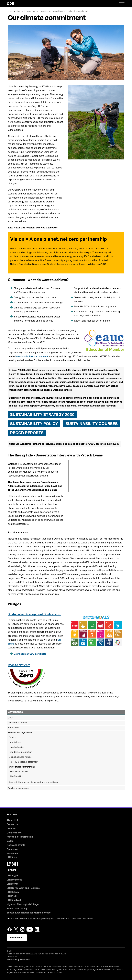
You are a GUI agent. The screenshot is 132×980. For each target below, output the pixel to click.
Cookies (11, 829)
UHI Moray (13, 884)
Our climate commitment (77, 11)
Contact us (13, 824)
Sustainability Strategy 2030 (42, 415)
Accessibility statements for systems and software (34, 782)
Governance (33, 11)
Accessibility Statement (18, 960)
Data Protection (17, 747)
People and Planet (19, 772)
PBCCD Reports (27, 433)
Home (10, 11)
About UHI (20, 11)
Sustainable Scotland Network (32, 357)
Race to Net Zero (19, 665)
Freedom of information (21, 752)
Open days (13, 849)
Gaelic (10, 841)
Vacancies (12, 853)
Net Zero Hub (17, 776)
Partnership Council (17, 723)
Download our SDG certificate (30, 654)
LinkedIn (37, 929)
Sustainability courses (92, 424)
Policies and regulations (52, 11)
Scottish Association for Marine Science (29, 913)
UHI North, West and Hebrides (23, 888)
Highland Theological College (23, 904)
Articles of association (19, 788)
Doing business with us (20, 757)
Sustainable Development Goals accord (35, 614)
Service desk (17, 938)
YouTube (30, 929)
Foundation (13, 728)
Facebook (10, 929)
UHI (8, 919)
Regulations (15, 742)
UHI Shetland (14, 900)
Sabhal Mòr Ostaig (17, 909)
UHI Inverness (14, 880)
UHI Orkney (13, 892)
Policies (13, 737)
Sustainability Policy (34, 424)
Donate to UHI (14, 833)
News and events (16, 845)
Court (11, 718)
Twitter (16, 929)
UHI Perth (12, 896)
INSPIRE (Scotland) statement (24, 762)
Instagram (22, 929)
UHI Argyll (12, 876)
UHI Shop (12, 857)
